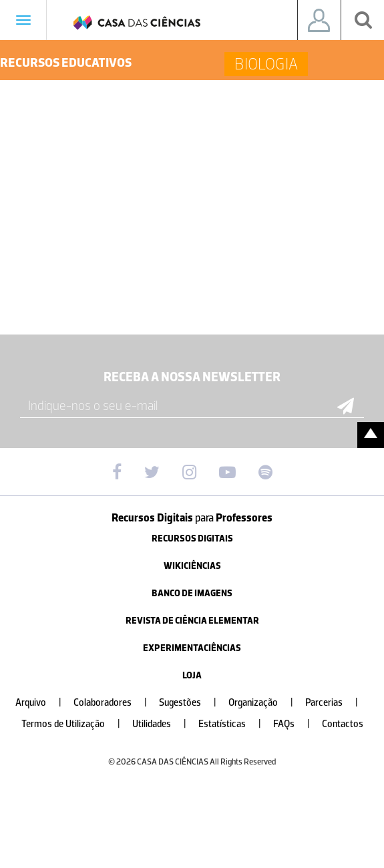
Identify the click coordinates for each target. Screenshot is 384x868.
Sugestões (193, 703)
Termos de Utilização (76, 724)
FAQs (297, 724)
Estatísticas (235, 724)
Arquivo (44, 703)
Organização (266, 703)
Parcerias (337, 703)
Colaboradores (116, 703)
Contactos (343, 724)
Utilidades (165, 724)
